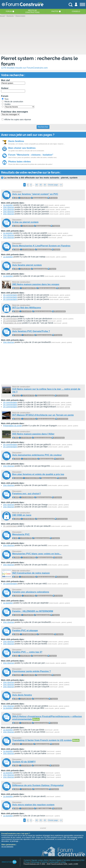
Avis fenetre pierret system (27, 265)
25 (41, 185)
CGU (83, 860)
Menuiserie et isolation (40, 198)
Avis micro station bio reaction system (33, 805)
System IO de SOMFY (24, 762)
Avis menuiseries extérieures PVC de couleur (37, 455)
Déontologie (35, 862)
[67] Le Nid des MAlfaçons (27, 308)
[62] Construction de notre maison (31, 573)
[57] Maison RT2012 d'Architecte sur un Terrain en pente (43, 415)
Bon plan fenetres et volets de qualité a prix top (38, 474)
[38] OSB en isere (22, 515)
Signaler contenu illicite (40, 860)
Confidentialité (54, 862)
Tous (5, 99)
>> (61, 185)
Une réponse (9, 207)
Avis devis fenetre (22, 695)
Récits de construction (12, 102)
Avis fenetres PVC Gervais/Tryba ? (31, 331)
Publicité (44, 862)
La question (8, 205)
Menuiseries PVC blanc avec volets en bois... (37, 554)
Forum (9, 11)
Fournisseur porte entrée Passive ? (31, 671)
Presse (27, 862)
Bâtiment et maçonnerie (49, 478)
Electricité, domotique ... (41, 766)
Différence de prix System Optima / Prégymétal (38, 785)
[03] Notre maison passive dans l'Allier (33, 434)
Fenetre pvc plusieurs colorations (31, 592)
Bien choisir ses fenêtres (22, 148)
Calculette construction (71, 860)
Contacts (27, 860)
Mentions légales (55, 860)
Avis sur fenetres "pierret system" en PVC (35, 194)
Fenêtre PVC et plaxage (25, 631)
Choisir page (53, 185)
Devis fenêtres (16, 141)
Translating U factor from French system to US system (42, 740)
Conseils (76, 11)
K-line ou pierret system (25, 222)
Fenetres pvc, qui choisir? (27, 494)
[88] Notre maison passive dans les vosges (36, 284)
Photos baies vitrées (19, 162)
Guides (6, 104)
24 (36, 185)
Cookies (63, 862)
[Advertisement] (43, 364)
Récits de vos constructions (47, 288)
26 (45, 185)
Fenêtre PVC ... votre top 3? (27, 652)
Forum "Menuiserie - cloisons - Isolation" (31, 155)
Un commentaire (10, 295)
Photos (55, 11)
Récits (32, 11)
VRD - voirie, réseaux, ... (44, 809)
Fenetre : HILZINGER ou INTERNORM (33, 611)
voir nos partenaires (7, 847)
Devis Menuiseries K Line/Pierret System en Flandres (41, 246)
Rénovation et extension (44, 335)
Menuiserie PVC (21, 534)
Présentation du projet (12, 323)
